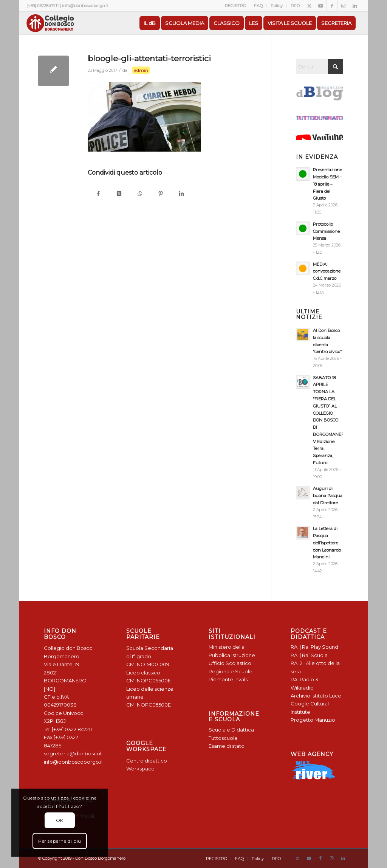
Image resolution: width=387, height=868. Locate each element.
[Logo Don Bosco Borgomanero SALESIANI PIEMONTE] (50, 23)
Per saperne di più (60, 841)
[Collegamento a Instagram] (343, 6)
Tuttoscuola (223, 738)
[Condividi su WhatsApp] (140, 194)
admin (141, 70)
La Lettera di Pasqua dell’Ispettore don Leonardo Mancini (327, 543)
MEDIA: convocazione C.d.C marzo (327, 271)
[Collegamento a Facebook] (332, 6)
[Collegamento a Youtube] (321, 6)
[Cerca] (319, 67)
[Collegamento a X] (309, 6)
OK (60, 820)
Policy (277, 6)
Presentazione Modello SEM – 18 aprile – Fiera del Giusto (327, 184)
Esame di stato (227, 746)
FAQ (258, 6)
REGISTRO (235, 6)
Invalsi (241, 679)
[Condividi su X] (119, 194)
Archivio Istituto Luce (316, 696)
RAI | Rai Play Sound (314, 647)
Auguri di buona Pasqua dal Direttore (328, 496)
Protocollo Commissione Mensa (326, 231)
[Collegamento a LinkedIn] (355, 6)
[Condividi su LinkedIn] (181, 194)
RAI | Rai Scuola (309, 655)
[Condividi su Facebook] (98, 194)
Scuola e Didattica (231, 730)
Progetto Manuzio (313, 720)
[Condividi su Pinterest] (160, 194)
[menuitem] (236, 6)
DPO (295, 6)
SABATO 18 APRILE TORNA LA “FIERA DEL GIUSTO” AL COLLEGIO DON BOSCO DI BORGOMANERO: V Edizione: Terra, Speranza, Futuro (330, 420)
